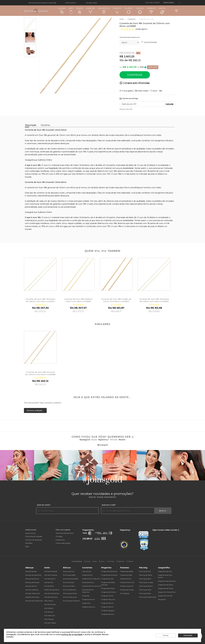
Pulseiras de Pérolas (127, 590)
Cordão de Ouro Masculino (91, 579)
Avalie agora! (142, 29)
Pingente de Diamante (109, 571)
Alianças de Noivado (32, 582)
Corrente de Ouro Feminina (92, 586)
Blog (27, 546)
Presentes (151, 10)
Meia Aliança (49, 601)
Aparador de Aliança (32, 597)
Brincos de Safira (69, 586)
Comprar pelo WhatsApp (136, 83)
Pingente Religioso (108, 611)
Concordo (188, 635)
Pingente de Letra (107, 579)
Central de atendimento (65, 533)
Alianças (62, 11)
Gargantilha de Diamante (167, 581)
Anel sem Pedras (50, 623)
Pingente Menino (107, 607)
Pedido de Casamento (52, 590)
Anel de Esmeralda (51, 571)
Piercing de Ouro (145, 571)
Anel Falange (49, 619)
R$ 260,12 (135, 60)
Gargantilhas (104, 10)
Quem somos (30, 533)
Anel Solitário (49, 608)
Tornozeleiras (125, 593)
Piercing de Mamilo (146, 586)
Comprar (135, 75)
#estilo (122, 440)
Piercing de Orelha (146, 575)
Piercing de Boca (145, 593)
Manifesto (29, 543)
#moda (114, 440)
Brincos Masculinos (70, 597)
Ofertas (162, 11)
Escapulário (162, 599)
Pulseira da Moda (126, 575)
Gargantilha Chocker (165, 596)
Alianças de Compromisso (34, 601)
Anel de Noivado (50, 604)
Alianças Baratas (31, 571)
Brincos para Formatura (71, 601)
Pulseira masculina (127, 586)
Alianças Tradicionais (33, 593)
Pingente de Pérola (108, 588)
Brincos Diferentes (70, 590)
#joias (94, 440)
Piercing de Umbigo (146, 582)
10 (122, 60)
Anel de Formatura (51, 575)
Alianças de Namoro (32, 579)
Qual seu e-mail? (109, 505)
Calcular (170, 104)
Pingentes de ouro (88, 599)
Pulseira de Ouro (126, 579)
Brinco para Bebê (69, 575)
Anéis (71, 11)
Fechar (166, 635)
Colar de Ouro (87, 571)
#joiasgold (85, 440)
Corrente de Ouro (88, 582)
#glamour (103, 440)
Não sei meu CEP (126, 109)
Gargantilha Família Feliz (167, 592)
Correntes (90, 10)
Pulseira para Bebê (127, 571)
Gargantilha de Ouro (165, 571)
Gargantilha (86, 603)
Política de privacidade (34, 536)
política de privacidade (72, 634)
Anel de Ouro (49, 612)
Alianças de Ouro (31, 586)
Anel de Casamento (51, 597)
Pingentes (117, 10)
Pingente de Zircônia (109, 592)
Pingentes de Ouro (108, 614)
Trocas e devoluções (63, 543)
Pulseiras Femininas (127, 582)
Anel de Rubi (49, 582)
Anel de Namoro (50, 579)
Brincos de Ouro (69, 571)
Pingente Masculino (108, 599)
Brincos (80, 11)
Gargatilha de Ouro (89, 607)
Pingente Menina (107, 603)
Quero (163, 511)
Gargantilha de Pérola (166, 588)
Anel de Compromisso (52, 593)
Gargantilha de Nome (166, 585)
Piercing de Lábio (145, 590)
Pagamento (60, 540)
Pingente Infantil (107, 596)
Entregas (59, 536)
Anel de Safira (49, 586)
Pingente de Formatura (109, 575)
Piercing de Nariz (145, 579)
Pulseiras (129, 11)
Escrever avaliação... (35, 410)
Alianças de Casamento (33, 575)
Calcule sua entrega (129, 99)
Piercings (140, 11)
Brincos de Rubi (69, 582)
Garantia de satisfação (34, 540)
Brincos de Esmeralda (71, 579)
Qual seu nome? (44, 505)
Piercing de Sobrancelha (148, 597)
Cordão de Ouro (87, 575)
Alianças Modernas (32, 590)
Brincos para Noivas (70, 593)
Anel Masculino (50, 616)
